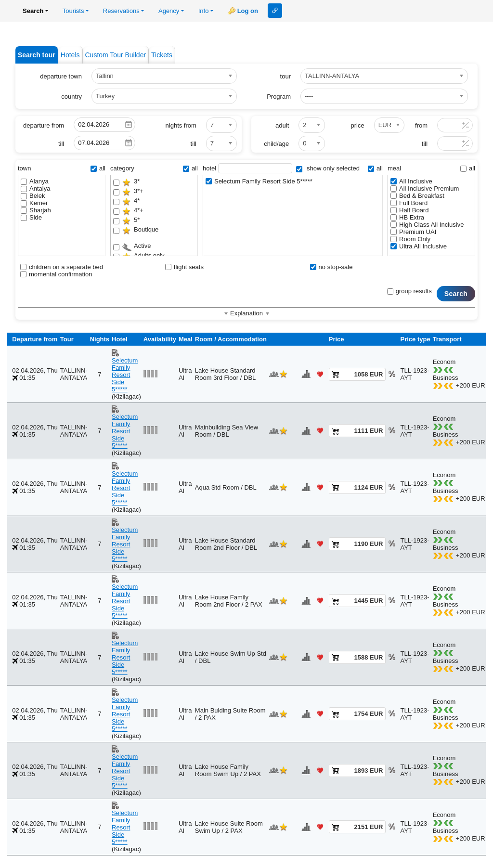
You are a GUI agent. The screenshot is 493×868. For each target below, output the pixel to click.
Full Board (409, 203)
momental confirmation (56, 274)
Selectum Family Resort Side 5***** (259, 181)
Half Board (409, 210)
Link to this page (275, 11)
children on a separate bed (62, 267)
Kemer (34, 203)
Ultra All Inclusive (419, 246)
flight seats (184, 267)
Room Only (410, 239)
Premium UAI (413, 232)
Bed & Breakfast (417, 196)
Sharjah (36, 210)
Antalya (35, 188)
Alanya (35, 181)
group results (409, 291)
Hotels (70, 55)
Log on (248, 11)
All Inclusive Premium (425, 188)
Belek (33, 196)
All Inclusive (411, 181)
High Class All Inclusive (427, 225)
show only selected (328, 168)
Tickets (162, 55)
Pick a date (129, 125)
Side (31, 217)
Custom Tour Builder (116, 55)
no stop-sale (331, 267)
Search (456, 294)
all (98, 168)
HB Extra (407, 217)
